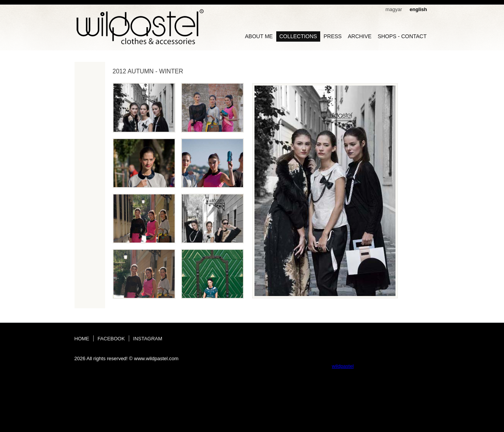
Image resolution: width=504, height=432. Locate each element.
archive (360, 36)
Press (333, 36)
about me (259, 36)
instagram (147, 339)
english (418, 9)
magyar (394, 9)
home (82, 339)
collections (298, 36)
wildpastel (343, 366)
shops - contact (402, 36)
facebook (111, 339)
